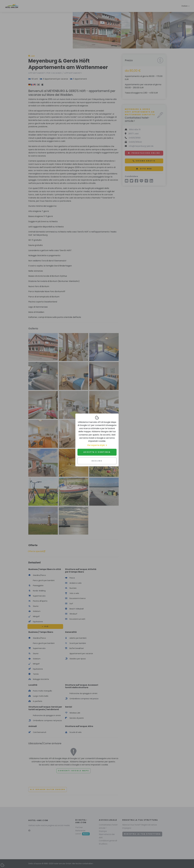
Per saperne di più (97, 445)
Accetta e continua (97, 452)
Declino (97, 461)
